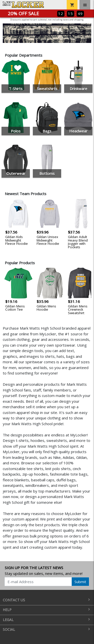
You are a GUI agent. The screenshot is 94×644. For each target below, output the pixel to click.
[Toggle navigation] (85, 5)
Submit (80, 582)
